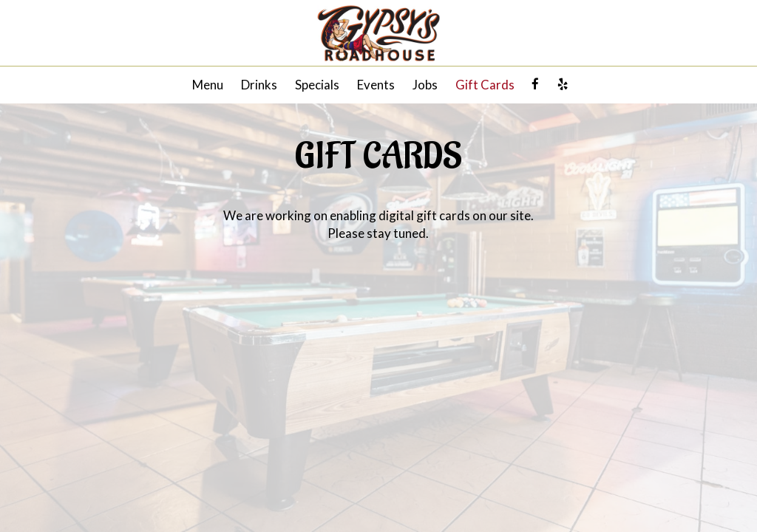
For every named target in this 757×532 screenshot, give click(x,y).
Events (376, 85)
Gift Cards (485, 85)
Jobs (425, 85)
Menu (208, 85)
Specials (317, 85)
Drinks (259, 85)
